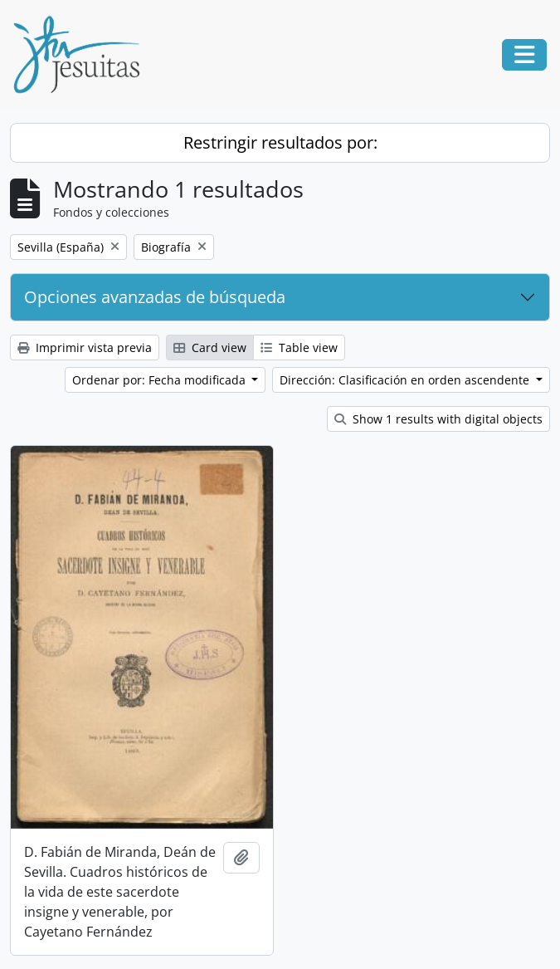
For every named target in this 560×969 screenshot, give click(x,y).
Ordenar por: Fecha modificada (161, 380)
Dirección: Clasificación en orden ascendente (406, 380)
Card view (210, 347)
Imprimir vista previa (85, 347)
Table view (299, 347)
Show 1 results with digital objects (438, 419)
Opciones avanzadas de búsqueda (155, 297)
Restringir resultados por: (280, 142)
